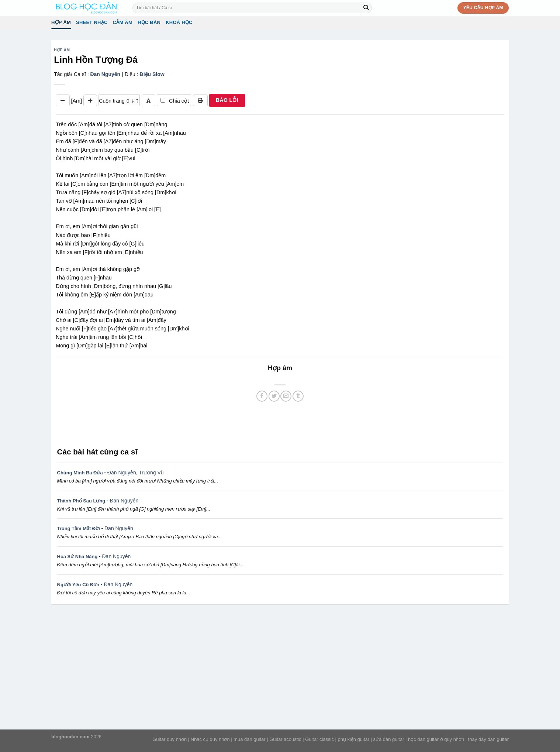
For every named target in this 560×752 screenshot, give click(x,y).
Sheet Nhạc (92, 22)
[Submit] (366, 8)
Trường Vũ (151, 473)
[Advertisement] (280, 424)
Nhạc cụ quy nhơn (210, 739)
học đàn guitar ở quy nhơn (436, 739)
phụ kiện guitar (353, 739)
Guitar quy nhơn (170, 739)
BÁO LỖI (227, 100)
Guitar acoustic (285, 739)
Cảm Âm (123, 22)
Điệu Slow (152, 74)
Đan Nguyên (105, 74)
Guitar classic (319, 739)
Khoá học (179, 22)
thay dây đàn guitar (488, 739)
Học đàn (149, 22)
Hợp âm (61, 22)
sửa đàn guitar (389, 739)
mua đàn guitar (249, 739)
